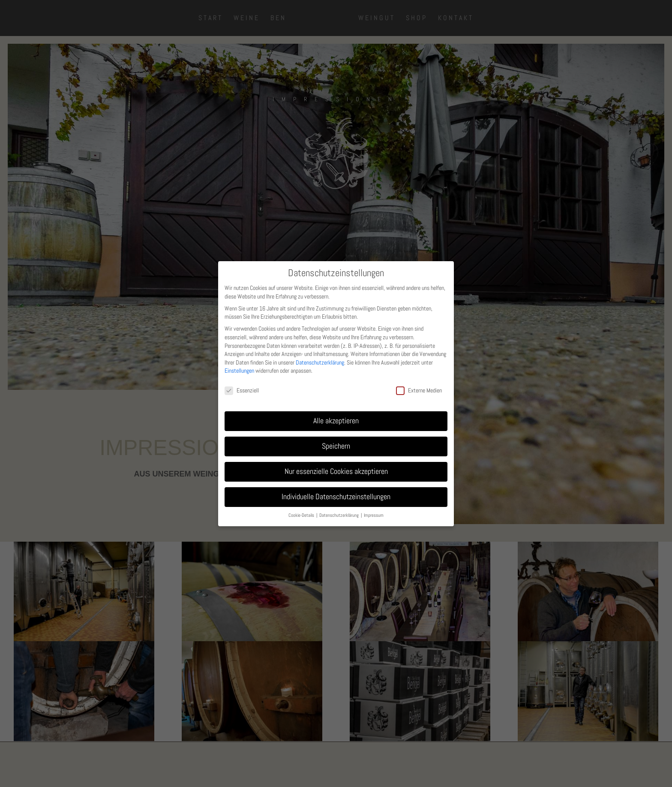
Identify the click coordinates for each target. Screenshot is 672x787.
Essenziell (242, 390)
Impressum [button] (374, 515)
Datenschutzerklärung (320, 362)
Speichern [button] (336, 446)
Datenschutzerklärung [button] (340, 515)
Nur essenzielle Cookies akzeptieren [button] (336, 471)
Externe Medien (419, 390)
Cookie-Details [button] (302, 515)
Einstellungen (239, 371)
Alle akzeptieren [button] (336, 421)
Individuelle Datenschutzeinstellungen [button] (336, 497)
